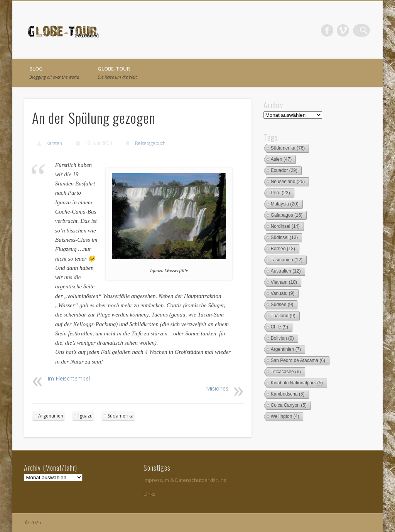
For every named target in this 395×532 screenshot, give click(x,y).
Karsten (54, 143)
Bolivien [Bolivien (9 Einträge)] (282, 338)
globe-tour (117, 72)
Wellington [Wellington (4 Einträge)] (285, 416)
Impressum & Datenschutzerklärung (185, 480)
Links (149, 494)
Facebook (332, 30)
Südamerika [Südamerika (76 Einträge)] (288, 148)
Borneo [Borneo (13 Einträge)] (283, 249)
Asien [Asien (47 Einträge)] (281, 159)
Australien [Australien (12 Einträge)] (286, 271)
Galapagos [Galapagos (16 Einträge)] (287, 215)
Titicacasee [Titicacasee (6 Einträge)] (286, 372)
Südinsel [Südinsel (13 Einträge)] (284, 237)
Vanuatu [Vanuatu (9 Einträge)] (283, 293)
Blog (54, 72)
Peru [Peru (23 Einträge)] (280, 193)
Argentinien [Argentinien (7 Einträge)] (286, 349)
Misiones (217, 388)
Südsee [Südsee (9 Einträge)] (282, 305)
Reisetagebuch (150, 143)
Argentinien (51, 416)
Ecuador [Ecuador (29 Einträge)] (284, 170)
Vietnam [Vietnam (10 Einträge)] (284, 282)
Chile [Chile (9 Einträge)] (279, 327)
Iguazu (85, 416)
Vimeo (348, 30)
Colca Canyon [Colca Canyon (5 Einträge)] (289, 405)
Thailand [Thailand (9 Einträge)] (283, 316)
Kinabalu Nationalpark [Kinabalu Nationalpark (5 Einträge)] (297, 383)
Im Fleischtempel (69, 378)
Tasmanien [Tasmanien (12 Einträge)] (287, 260)
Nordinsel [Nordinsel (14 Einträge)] (285, 226)
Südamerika (121, 416)
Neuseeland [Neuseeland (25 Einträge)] (288, 182)
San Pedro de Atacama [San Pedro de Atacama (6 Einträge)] (298, 360)
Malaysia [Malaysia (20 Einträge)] (285, 204)
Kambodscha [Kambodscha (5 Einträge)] (288, 394)
